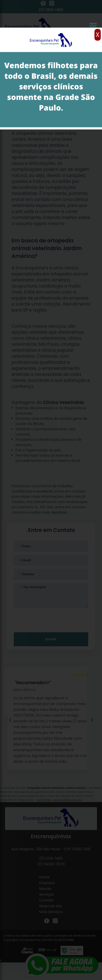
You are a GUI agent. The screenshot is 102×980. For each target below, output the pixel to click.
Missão (45, 889)
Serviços (46, 894)
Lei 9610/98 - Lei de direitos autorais (59, 800)
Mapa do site (51, 906)
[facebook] (43, 4)
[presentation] (51, 619)
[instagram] (52, 4)
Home (44, 877)
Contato (46, 900)
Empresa (47, 883)
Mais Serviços (51, 912)
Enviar (51, 639)
